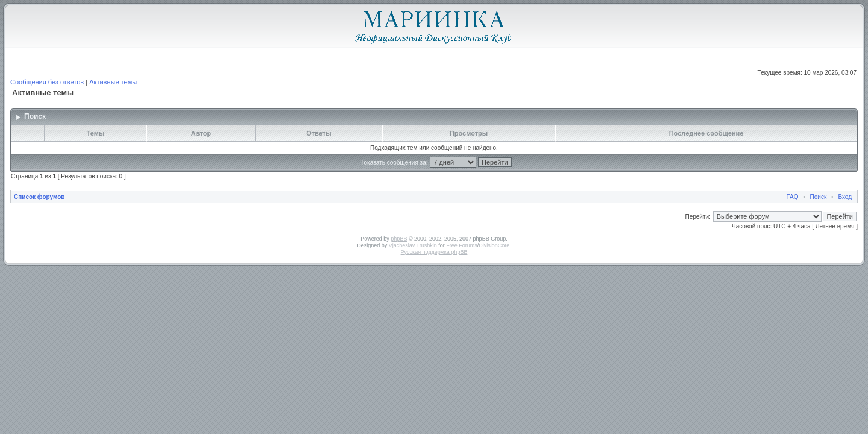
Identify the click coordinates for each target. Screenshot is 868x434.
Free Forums (462, 245)
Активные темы (113, 82)
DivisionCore (494, 245)
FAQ (793, 197)
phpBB (399, 239)
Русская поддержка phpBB (434, 252)
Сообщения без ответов (47, 82)
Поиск (819, 197)
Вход (845, 197)
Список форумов (39, 197)
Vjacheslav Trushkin (413, 245)
